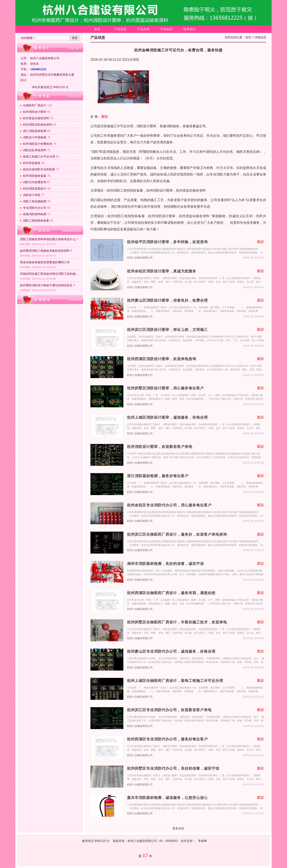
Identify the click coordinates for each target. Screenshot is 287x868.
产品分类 (143, 29)
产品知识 (167, 29)
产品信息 (120, 29)
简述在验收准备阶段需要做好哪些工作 (45, 262)
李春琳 (202, 841)
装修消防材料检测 (35, 214)
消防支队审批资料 (35, 150)
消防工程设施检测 (35, 201)
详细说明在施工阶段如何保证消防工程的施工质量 (50, 274)
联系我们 (190, 29)
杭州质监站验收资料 (36, 118)
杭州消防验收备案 (35, 176)
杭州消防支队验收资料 (38, 125)
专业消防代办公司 (35, 208)
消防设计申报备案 (35, 137)
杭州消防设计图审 (35, 112)
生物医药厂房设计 (35, 105)
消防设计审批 (32, 195)
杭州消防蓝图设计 (35, 189)
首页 (97, 29)
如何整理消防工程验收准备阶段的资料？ (46, 251)
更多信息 (178, 828)
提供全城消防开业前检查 (39, 169)
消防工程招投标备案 (36, 221)
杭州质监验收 (32, 163)
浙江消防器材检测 (35, 131)
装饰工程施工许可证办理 (39, 157)
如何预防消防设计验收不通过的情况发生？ (48, 285)
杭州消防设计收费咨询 (38, 144)
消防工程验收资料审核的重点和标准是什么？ (49, 239)
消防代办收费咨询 (35, 182)
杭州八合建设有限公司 (140, 258)
